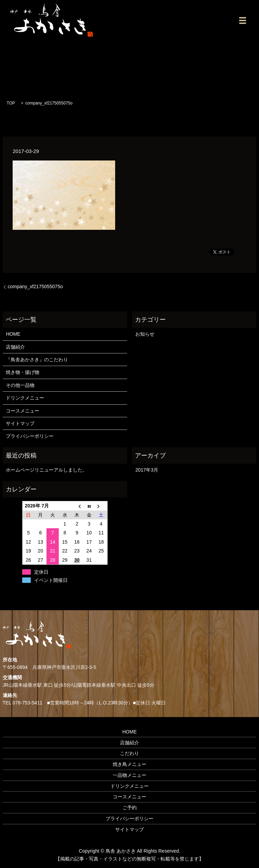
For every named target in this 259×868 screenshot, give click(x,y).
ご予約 (129, 808)
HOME (13, 334)
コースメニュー (23, 411)
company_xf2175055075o (35, 286)
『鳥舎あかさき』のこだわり (37, 360)
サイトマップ (20, 423)
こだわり (129, 753)
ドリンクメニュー (25, 398)
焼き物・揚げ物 (23, 372)
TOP (11, 103)
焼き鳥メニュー (129, 764)
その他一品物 (20, 385)
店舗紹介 (15, 347)
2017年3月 (147, 470)
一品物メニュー (129, 775)
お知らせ (145, 334)
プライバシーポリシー (30, 436)
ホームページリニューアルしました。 (46, 470)
